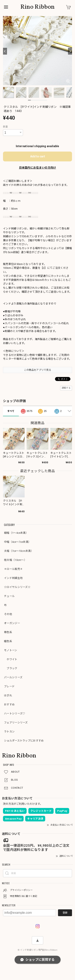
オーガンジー (12, 623)
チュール (9, 596)
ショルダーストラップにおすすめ (24, 741)
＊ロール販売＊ (13, 569)
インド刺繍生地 (13, 578)
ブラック (11, 668)
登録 (65, 913)
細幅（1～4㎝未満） (16, 533)
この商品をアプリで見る (37, 370)
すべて (11, 411)
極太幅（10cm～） (15, 560)
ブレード (9, 686)
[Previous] (5, 51)
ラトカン (9, 732)
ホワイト (11, 659)
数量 (5, 127)
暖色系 (8, 641)
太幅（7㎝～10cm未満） (19, 551)
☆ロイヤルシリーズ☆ (17, 587)
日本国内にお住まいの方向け (38, 168)
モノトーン (11, 650)
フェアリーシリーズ (16, 723)
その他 (8, 614)
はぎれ (8, 695)
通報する (66, 388)
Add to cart (38, 156)
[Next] (70, 51)
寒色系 (8, 632)
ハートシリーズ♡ (14, 714)
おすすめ (9, 704)
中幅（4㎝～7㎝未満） (17, 542)
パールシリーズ (13, 677)
